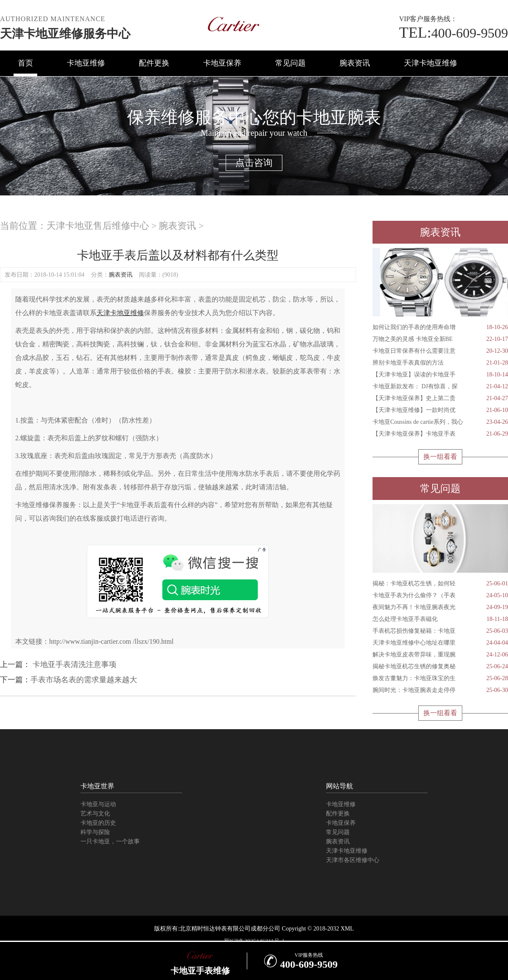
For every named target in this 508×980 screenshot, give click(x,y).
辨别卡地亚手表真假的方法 (440, 363)
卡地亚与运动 (98, 804)
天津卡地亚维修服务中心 (65, 34)
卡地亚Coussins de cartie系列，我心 (440, 422)
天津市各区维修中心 (353, 860)
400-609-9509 (454, 33)
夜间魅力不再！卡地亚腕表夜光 (440, 607)
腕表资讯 (355, 63)
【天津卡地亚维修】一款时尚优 (440, 410)
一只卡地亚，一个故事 (110, 841)
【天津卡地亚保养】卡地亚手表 (440, 434)
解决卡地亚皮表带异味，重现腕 (440, 655)
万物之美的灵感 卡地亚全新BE (440, 339)
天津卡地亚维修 (431, 63)
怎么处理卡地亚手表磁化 (440, 619)
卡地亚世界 (97, 786)
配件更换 (154, 63)
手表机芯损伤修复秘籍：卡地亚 (440, 631)
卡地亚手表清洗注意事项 (73, 664)
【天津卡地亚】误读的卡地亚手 (440, 375)
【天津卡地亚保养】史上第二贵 (440, 398)
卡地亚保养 (222, 63)
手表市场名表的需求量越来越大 (84, 680)
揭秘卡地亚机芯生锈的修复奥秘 (440, 667)
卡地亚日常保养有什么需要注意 (440, 351)
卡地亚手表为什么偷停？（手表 (440, 596)
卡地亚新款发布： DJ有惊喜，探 (440, 387)
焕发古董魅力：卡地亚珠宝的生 (440, 678)
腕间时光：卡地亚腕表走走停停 (440, 690)
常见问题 (290, 63)
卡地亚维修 (86, 63)
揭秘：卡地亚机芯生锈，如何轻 (440, 584)
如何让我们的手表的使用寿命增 (440, 327)
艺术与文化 (95, 814)
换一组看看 (440, 457)
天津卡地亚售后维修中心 (98, 226)
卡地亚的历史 (98, 823)
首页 (25, 63)
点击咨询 (254, 163)
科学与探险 (95, 832)
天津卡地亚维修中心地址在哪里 (440, 643)
